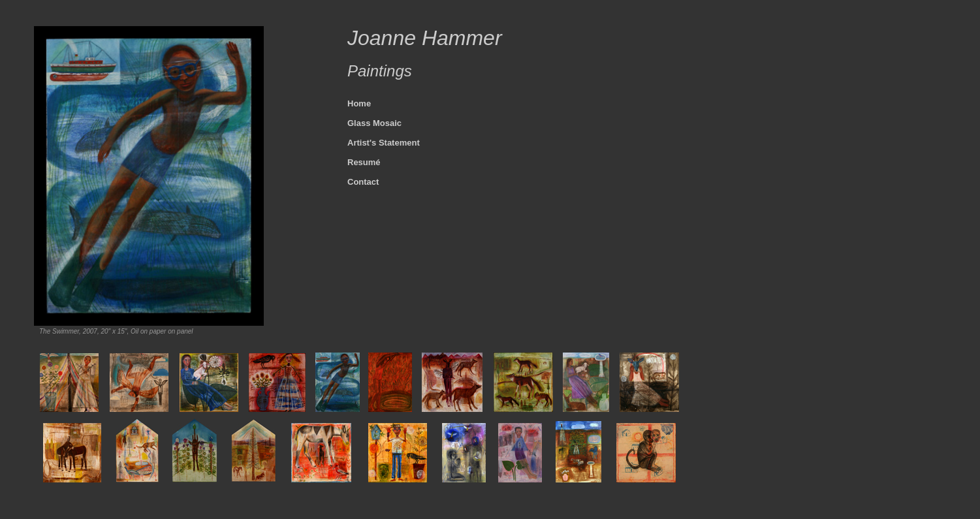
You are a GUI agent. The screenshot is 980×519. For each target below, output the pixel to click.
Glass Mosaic (374, 123)
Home (359, 103)
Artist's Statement (384, 143)
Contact (363, 182)
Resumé (364, 162)
